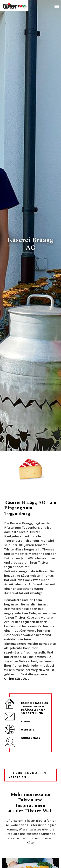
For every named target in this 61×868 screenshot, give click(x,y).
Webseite (28, 730)
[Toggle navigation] (57, 6)
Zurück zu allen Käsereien (27, 775)
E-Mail (26, 721)
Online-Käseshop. (17, 679)
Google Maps (31, 738)
